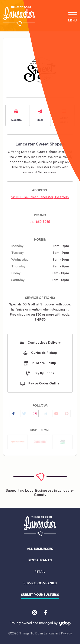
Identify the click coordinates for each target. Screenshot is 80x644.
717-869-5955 (40, 222)
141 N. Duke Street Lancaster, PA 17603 (40, 197)
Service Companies (40, 583)
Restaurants (40, 560)
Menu (72, 21)
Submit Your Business (40, 595)
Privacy (66, 633)
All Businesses (40, 549)
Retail (40, 572)
